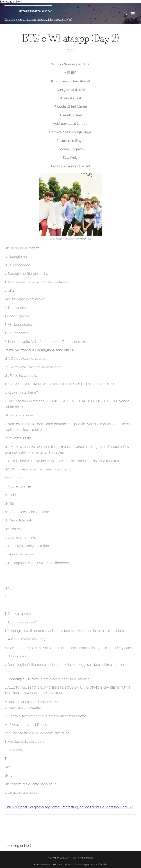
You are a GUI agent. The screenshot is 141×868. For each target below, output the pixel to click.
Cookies (103, 864)
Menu (133, 14)
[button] (126, 13)
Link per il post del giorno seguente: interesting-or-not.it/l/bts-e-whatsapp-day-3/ (69, 807)
